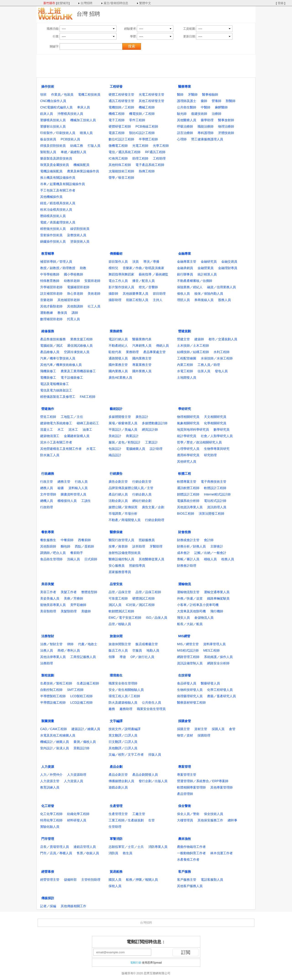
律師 (70, 644)
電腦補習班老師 (78, 287)
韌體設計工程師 (188, 494)
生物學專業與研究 (217, 449)
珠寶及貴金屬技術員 (55, 165)
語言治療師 (185, 133)
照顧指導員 (137, 566)
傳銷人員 (162, 346)
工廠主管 (139, 814)
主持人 (158, 300)
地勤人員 (153, 650)
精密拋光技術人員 (53, 229)
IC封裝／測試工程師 (140, 605)
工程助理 (159, 158)
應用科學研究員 (188, 455)
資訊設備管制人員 (190, 663)
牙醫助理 (156, 546)
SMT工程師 (75, 690)
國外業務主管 (118, 365)
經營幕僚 (48, 872)
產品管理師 (185, 794)
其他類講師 (75, 306)
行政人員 (81, 482)
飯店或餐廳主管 (147, 644)
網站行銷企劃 (142, 501)
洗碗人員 (73, 559)
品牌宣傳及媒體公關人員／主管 (131, 488)
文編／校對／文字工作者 (126, 755)
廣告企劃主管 (118, 482)
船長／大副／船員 (190, 624)
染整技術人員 (77, 235)
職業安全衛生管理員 (151, 709)
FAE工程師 (88, 397)
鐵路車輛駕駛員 (218, 598)
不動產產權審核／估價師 (195, 281)
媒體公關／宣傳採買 (123, 507)
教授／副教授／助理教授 (58, 268)
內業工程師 (185, 365)
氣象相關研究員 (188, 423)
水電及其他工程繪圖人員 (58, 735)
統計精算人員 (207, 274)
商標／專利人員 (69, 650)
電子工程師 (117, 120)
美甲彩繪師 (78, 605)
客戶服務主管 (187, 880)
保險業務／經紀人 (190, 287)
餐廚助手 (77, 553)
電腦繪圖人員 (136, 449)
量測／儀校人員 (85, 742)
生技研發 (185, 675)
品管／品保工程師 (148, 592)
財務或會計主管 (188, 540)
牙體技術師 (226, 133)
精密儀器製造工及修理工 (58, 397)
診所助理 (139, 546)
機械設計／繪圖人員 (55, 742)
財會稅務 (185, 532)
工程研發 (116, 86)
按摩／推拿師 (118, 546)
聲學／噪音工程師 (121, 178)
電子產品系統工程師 (150, 165)
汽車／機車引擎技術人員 (58, 358)
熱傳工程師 (147, 171)
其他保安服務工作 (210, 820)
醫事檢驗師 (210, 94)
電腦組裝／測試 (51, 346)
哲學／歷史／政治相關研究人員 (199, 442)
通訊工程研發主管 (121, 101)
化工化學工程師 (51, 814)
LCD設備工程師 (81, 702)
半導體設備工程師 (53, 702)
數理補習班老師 (51, 319)
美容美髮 (48, 584)
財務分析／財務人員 (191, 546)
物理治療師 (226, 126)
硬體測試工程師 (143, 598)
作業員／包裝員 (62, 94)
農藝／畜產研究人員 (222, 696)
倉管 (232, 729)
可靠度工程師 (118, 598)
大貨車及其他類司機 (191, 611)
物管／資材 (185, 735)
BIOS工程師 (186, 514)
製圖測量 (48, 721)
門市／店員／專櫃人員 (56, 853)
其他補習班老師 (69, 300)
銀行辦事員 (185, 274)
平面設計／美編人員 (123, 430)
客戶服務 (185, 872)
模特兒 (113, 268)
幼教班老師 (72, 281)
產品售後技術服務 (53, 339)
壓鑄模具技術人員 (53, 216)
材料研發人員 (77, 820)
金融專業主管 (187, 262)
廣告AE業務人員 (120, 377)
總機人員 (47, 501)
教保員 (62, 313)
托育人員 (73, 319)
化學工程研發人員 (220, 690)
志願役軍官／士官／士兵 (126, 847)
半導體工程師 (148, 139)
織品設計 (115, 455)
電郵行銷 (136, 963)
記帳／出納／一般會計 (210, 553)
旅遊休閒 (116, 636)
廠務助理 (126, 709)
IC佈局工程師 (118, 158)
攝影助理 (115, 300)
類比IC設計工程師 (142, 133)
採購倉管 (185, 721)
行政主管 (47, 482)
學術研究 (185, 409)
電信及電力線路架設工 (56, 390)
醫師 (180, 94)
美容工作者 (48, 592)
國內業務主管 (142, 358)
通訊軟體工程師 (188, 488)
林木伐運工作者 (222, 853)
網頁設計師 (150, 430)
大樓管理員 (185, 820)
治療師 (216, 114)
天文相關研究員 (215, 417)
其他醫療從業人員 (151, 559)
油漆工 (87, 430)
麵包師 (65, 546)
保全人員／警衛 (188, 814)
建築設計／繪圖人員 (86, 729)
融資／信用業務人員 (222, 287)
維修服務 (48, 331)
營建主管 (183, 339)
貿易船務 (116, 872)
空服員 (137, 650)
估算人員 (204, 371)
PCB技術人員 (70, 139)
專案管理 (185, 767)
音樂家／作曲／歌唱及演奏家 (143, 268)
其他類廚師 (48, 546)
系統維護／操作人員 (218, 657)
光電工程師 (140, 146)
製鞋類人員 (48, 152)
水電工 (91, 449)
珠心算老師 (75, 293)
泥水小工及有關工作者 (56, 442)
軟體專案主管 (187, 482)
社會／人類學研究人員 (217, 436)
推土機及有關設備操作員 (58, 178)
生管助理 (115, 827)
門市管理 (48, 839)
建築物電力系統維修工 (56, 423)
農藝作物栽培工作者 (191, 847)
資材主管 (201, 729)
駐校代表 (115, 352)
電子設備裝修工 (72, 377)
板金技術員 (48, 139)
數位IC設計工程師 (121, 139)
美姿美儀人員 (50, 598)
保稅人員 (115, 886)
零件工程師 (137, 120)
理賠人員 (183, 300)
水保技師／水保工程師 (217, 358)
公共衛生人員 (151, 702)
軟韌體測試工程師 (121, 611)
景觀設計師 (81, 748)
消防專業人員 (158, 847)
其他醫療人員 (187, 120)
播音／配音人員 (143, 281)
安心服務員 (117, 566)
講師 (75, 313)
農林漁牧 (185, 839)
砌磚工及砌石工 (88, 423)
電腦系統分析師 (188, 501)
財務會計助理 (187, 566)
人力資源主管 (50, 781)
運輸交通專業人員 (217, 592)
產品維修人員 (50, 352)
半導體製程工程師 (53, 696)
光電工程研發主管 (151, 94)
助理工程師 (140, 158)
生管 (151, 820)
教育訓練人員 (50, 787)
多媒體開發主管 (120, 417)
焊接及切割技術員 (53, 146)
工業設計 (151, 442)
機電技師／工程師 (142, 114)
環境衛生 (116, 675)
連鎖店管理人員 (85, 847)
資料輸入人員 (78, 488)
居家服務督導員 (120, 572)
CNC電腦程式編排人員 (56, 107)
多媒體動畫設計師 (155, 423)
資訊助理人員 (217, 507)
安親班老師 (92, 281)
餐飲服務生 (48, 540)
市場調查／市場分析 (123, 514)
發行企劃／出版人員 (153, 781)
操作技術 (48, 86)
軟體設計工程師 (215, 488)
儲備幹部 (70, 880)
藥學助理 (207, 120)
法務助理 (47, 663)
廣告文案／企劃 (153, 507)
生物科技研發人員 (190, 690)
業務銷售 (116, 331)
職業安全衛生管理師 (123, 683)
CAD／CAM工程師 (53, 729)
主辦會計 (217, 546)
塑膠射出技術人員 (53, 126)
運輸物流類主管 (188, 592)
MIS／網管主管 (188, 644)
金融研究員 (209, 262)
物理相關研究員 (188, 417)
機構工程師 (117, 114)
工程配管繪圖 (187, 358)
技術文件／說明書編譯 (125, 729)
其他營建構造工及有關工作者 (61, 449)
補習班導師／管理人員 (56, 262)
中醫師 (206, 107)
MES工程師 (211, 650)
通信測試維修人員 (80, 346)
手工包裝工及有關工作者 (58, 190)
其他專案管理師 (222, 787)
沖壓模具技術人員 (70, 114)
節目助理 (159, 293)
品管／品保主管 (120, 592)
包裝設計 (115, 449)
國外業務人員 (142, 371)
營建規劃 (185, 331)
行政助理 (47, 507)
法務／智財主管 (51, 644)
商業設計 (132, 436)
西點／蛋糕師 (84, 546)
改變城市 (63, 3)
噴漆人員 (86, 133)
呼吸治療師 (185, 126)
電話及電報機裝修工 (55, 384)
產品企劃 (116, 767)
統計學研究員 (187, 436)
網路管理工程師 (188, 657)
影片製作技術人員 (121, 287)
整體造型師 (89, 592)
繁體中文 (145, 3)
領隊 (112, 657)
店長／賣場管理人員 (55, 847)
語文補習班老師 (51, 293)
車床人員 (83, 107)
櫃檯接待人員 (67, 501)
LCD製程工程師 (81, 696)
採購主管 (183, 729)
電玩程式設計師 (215, 501)
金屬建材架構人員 (77, 436)
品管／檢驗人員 (120, 624)
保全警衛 (185, 806)
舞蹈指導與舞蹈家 (121, 274)
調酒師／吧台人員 (53, 553)
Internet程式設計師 (217, 494)
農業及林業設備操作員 (83, 171)
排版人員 (155, 755)
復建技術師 (199, 114)
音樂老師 (47, 300)
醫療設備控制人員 (121, 559)
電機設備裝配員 (51, 171)
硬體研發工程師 (120, 126)
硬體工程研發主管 (121, 94)
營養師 (216, 101)
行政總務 (48, 474)
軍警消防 (116, 839)
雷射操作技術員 (51, 235)
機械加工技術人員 (83, 120)
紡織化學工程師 (78, 814)
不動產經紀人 (118, 346)
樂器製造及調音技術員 (56, 158)
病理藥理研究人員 (190, 696)
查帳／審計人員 (188, 559)
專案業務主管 (142, 365)
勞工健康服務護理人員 (207, 139)
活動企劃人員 (118, 501)
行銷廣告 (116, 474)
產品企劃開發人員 (145, 775)
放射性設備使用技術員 (125, 553)
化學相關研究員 (215, 423)
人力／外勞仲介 (51, 775)
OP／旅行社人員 (142, 657)
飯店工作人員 (118, 650)
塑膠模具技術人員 (53, 120)
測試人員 (115, 605)
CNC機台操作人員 (53, 101)
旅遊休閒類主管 (120, 644)
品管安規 (116, 584)
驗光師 (182, 114)
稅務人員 (228, 559)
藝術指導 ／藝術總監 (154, 274)
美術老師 (94, 293)
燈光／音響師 (148, 287)
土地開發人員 (187, 377)
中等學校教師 (50, 274)
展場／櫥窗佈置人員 (123, 423)
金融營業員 (206, 268)
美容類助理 (48, 611)
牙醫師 (193, 94)
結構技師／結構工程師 (193, 352)
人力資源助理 (77, 775)
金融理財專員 (228, 268)
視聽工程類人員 (137, 300)
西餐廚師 (84, 540)
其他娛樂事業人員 (136, 293)
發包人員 (221, 371)
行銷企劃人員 (142, 494)
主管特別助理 (91, 880)
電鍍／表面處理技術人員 (58, 222)
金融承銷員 (185, 268)
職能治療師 (206, 126)
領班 (43, 94)
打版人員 (94, 146)
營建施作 (48, 409)
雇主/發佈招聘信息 (116, 3)
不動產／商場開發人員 (125, 520)
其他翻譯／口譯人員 (123, 748)
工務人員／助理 (209, 365)
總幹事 (232, 820)
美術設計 (115, 436)
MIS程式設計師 (188, 650)
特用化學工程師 (51, 820)
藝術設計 (116, 409)
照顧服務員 (147, 540)
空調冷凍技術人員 (77, 352)
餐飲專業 (48, 532)
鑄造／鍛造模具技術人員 (58, 203)
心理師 (182, 139)
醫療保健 (116, 532)
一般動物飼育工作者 (191, 853)
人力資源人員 (73, 781)
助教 (83, 268)
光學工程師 (161, 146)
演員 (136, 262)
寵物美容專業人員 (53, 605)
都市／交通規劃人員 (223, 339)
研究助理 (210, 455)
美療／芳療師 (73, 598)
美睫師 (86, 611)
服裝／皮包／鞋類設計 (125, 442)
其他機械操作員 (51, 197)
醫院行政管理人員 (121, 540)
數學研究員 (222, 430)
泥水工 (73, 430)
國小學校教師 (73, 274)
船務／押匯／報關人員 (142, 880)
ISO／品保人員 (156, 618)
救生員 (128, 853)
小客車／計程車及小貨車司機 (198, 605)
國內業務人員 (118, 371)
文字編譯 (116, 721)
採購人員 (218, 729)
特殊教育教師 (50, 281)
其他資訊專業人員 (190, 507)
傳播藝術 (116, 254)
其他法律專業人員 (53, 657)
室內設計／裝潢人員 (55, 748)
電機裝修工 (48, 377)
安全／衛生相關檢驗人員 (126, 690)
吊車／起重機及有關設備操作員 (63, 184)
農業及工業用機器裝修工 (78, 371)
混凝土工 (47, 430)
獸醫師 (231, 101)
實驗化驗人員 (50, 827)
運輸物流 (185, 584)
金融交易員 (229, 262)
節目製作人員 (118, 262)
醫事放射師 (226, 120)
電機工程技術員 (89, 94)
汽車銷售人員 (142, 346)
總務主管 (64, 482)
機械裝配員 (81, 165)
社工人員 (94, 306)
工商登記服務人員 (83, 657)
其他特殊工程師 (120, 165)
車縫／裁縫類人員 (73, 152)
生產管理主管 (118, 814)
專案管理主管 (187, 775)
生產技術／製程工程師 (56, 683)
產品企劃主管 (118, 775)
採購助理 (204, 735)
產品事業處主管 (154, 352)
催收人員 (183, 293)
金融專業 (185, 254)
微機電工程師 (118, 146)
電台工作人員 (118, 281)
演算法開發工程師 (211, 514)
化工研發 (48, 806)
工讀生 (86, 501)
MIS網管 (184, 636)
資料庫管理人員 (214, 644)
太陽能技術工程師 (121, 171)
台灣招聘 (86, 3)
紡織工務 (77, 146)
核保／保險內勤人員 (209, 293)
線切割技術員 (80, 229)
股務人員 (224, 300)
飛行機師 (217, 611)
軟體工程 (185, 474)
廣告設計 (142, 417)
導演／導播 (151, 262)
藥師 (204, 101)
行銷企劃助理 (155, 520)
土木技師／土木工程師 (193, 346)
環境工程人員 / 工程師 (124, 696)
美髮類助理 (69, 611)
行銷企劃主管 (142, 482)
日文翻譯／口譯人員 (123, 742)
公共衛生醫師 (187, 107)
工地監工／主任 (72, 417)
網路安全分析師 (218, 663)
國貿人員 (115, 880)
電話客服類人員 (212, 880)
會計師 (209, 540)
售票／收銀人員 (88, 853)
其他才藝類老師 (51, 306)
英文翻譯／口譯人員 (123, 735)
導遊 (123, 657)
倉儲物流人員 (204, 618)
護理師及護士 (187, 101)
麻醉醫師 (221, 107)
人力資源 (48, 767)
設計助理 (156, 449)
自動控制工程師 (51, 690)
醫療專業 (185, 86)
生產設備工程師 (88, 683)
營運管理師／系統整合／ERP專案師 (203, 781)
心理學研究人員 (188, 449)
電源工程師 (117, 133)
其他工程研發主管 (151, 101)
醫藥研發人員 (210, 683)
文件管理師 (48, 494)
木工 (61, 430)
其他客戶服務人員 (190, 886)
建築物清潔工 (50, 436)
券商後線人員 (204, 300)
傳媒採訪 (48, 898)
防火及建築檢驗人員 (123, 702)
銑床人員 (47, 114)
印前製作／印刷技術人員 (58, 133)
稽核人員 (210, 559)
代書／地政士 (88, 644)
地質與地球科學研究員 (193, 430)
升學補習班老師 (51, 287)
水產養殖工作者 (188, 859)
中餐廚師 (67, 540)
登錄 (281, 3)
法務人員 (47, 650)
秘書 (61, 488)
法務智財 (48, 636)
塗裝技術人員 (80, 241)
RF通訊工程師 (155, 152)
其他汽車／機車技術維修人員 (61, 365)
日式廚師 (91, 559)
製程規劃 (48, 675)
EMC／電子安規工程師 (125, 618)
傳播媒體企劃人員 (121, 781)
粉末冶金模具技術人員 (56, 210)
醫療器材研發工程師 (191, 702)
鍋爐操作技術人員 (53, 241)
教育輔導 (48, 254)
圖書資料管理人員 (73, 494)
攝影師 (113, 293)
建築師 (199, 339)
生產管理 (116, 806)
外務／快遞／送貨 (190, 598)
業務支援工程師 (81, 339)
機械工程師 (147, 107)
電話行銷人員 (118, 339)
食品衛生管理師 (51, 559)
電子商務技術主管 (214, 482)
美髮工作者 (69, 592)
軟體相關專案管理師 (191, 787)
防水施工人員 (50, 455)
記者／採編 (48, 906)
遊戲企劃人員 (118, 787)
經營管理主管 (50, 880)
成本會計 (183, 553)
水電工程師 (185, 371)
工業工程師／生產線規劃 (126, 820)
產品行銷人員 (118, 494)
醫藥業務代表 (142, 339)
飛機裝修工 (48, 371)
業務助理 (132, 352)
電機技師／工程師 (121, 107)
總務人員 (47, 488)
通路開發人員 (118, 358)
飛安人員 (183, 618)
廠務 (112, 709)
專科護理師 (206, 133)
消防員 (113, 853)
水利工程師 (222, 352)
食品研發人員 (187, 683)
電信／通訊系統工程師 (125, 152)
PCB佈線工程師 (147, 126)
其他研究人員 (187, 461)
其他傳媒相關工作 (73, 906)
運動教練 (47, 313)
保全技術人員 (214, 814)
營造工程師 (48, 417)
